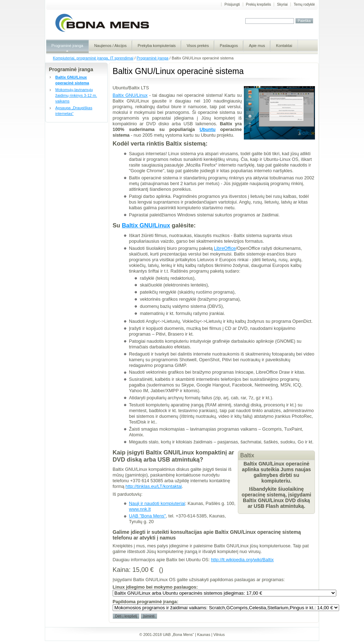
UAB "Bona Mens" (148, 516)
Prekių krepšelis (259, 4)
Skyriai (282, 4)
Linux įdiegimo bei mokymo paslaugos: (155, 587)
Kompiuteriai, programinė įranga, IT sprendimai (93, 58)
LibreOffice (225, 248)
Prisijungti (232, 4)
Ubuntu (207, 129)
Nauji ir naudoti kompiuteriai (157, 503)
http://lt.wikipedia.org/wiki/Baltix (242, 560)
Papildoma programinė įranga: (146, 602)
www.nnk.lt (140, 509)
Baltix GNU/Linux (130, 95)
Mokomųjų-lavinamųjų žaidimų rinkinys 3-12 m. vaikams (76, 95)
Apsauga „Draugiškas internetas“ (74, 111)
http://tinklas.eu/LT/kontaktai (154, 486)
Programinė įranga (152, 58)
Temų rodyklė (304, 4)
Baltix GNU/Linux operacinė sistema (72, 80)
